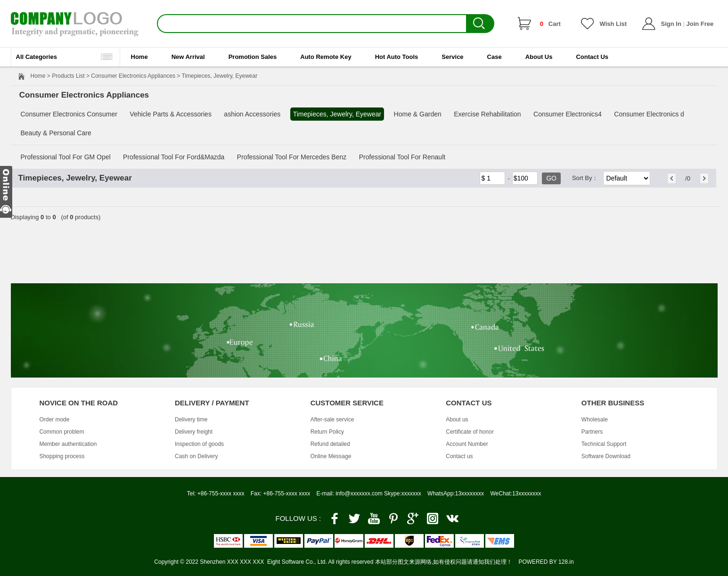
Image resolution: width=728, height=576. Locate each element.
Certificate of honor (470, 432)
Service (452, 57)
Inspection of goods (199, 444)
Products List (68, 76)
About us (457, 420)
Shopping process (62, 456)
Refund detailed (330, 444)
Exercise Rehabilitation (487, 114)
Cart (550, 24)
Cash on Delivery (196, 456)
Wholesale (595, 420)
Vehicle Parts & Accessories (171, 114)
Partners (592, 432)
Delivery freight (194, 432)
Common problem (61, 432)
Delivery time (191, 420)
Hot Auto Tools (397, 57)
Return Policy (327, 432)
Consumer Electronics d (649, 114)
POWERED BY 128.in (546, 562)
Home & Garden (418, 114)
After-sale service (332, 420)
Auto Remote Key (326, 57)
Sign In (671, 24)
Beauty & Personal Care (56, 133)
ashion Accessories (252, 114)
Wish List (613, 24)
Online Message (331, 456)
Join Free (700, 24)
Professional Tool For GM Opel (66, 157)
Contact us (459, 456)
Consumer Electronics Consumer (69, 114)
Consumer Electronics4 (568, 114)
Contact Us (592, 57)
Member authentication (68, 444)
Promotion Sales (253, 57)
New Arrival (188, 57)
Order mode (54, 420)
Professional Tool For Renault (402, 157)
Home (139, 57)
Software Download (606, 456)
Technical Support (604, 444)
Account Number (467, 444)
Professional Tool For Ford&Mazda (174, 157)
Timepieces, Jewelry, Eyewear (337, 114)
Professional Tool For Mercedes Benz (292, 157)
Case (495, 57)
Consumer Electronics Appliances (133, 76)
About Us (539, 57)
